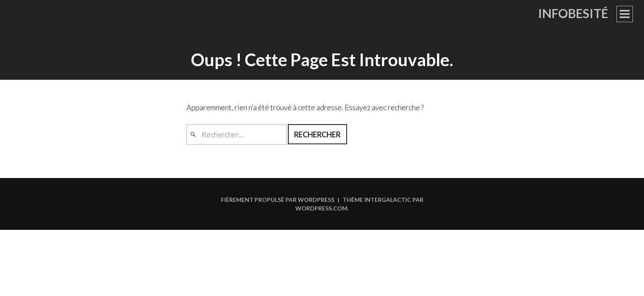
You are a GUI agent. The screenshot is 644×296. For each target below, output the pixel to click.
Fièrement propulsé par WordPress (278, 200)
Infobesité (573, 13)
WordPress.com (321, 208)
